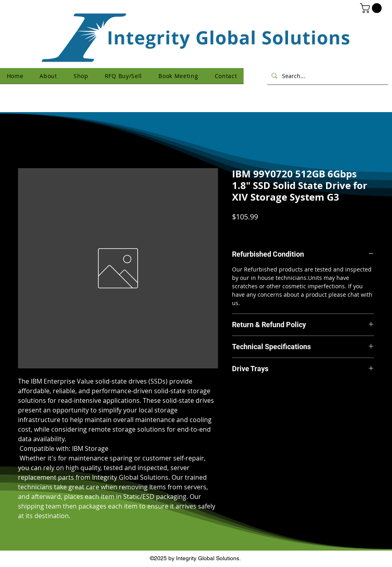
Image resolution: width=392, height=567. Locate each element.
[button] (372, 8)
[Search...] (327, 76)
